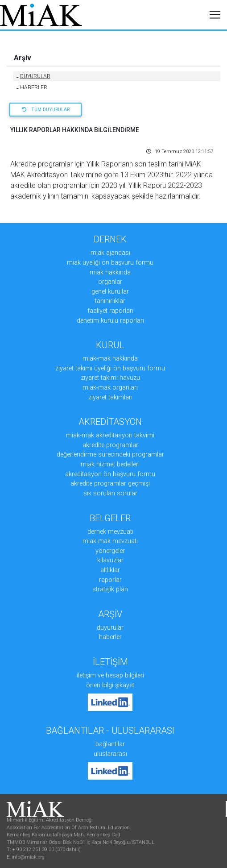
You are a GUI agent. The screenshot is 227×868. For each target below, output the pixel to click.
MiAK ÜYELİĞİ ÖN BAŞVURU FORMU (110, 263)
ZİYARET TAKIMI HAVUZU (110, 378)
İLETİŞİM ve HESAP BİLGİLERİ (110, 675)
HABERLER (32, 87)
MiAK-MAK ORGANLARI (110, 388)
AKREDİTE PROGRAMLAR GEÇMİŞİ (110, 484)
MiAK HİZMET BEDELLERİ (110, 464)
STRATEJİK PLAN (110, 589)
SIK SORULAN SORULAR (110, 493)
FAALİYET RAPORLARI (110, 311)
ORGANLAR (110, 282)
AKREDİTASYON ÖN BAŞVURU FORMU (110, 474)
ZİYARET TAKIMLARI (110, 397)
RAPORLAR (110, 580)
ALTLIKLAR (110, 570)
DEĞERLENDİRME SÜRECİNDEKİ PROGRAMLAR (110, 455)
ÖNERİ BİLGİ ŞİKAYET (110, 685)
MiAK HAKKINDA (110, 272)
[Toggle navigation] (215, 15)
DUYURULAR (33, 76)
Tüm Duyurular (46, 110)
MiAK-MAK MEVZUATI (110, 541)
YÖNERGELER (110, 551)
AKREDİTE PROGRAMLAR (110, 445)
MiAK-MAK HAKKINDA (110, 359)
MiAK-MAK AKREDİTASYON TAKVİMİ (110, 435)
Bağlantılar (110, 744)
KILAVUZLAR (110, 560)
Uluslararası (110, 754)
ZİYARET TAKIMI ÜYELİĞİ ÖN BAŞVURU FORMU (110, 368)
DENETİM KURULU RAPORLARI (110, 321)
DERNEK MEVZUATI (110, 532)
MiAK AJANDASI (110, 253)
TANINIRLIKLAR (110, 301)
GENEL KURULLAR (110, 292)
